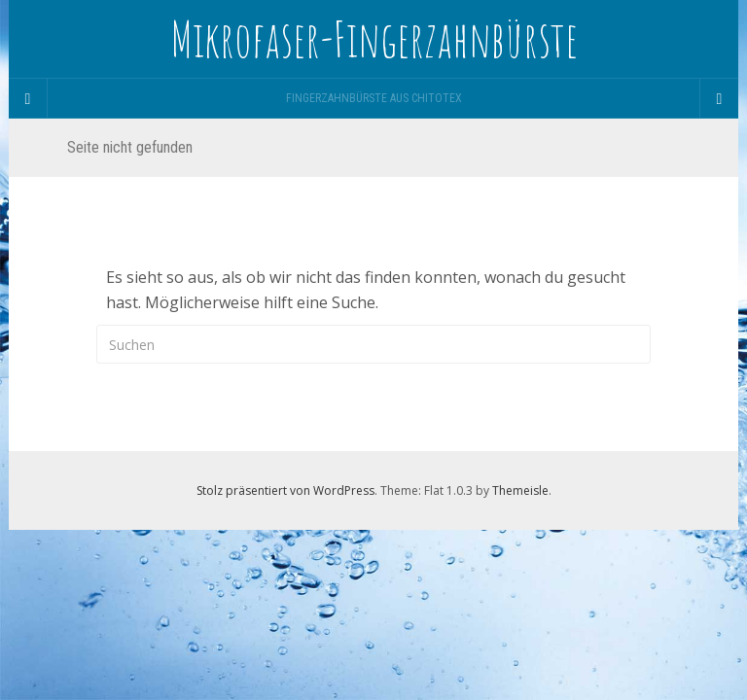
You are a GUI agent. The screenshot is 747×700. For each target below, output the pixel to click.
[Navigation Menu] (719, 98)
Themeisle (520, 490)
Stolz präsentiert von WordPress (285, 490)
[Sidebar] (28, 98)
